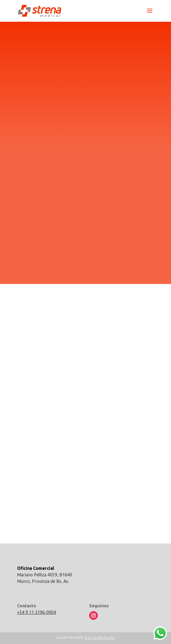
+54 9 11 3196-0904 (37, 612)
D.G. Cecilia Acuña (99, 637)
